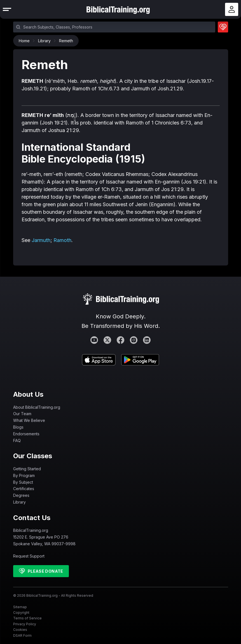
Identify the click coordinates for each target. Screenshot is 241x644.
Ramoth (62, 240)
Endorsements (26, 434)
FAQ (17, 440)
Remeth (66, 41)
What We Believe (29, 420)
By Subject (23, 482)
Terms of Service (27, 618)
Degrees (21, 495)
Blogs (18, 427)
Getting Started (27, 469)
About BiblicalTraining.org (37, 407)
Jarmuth (41, 240)
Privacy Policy (25, 624)
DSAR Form (22, 635)
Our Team (22, 414)
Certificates (24, 489)
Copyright (21, 613)
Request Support (29, 556)
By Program (24, 475)
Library (46, 41)
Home (26, 41)
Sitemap (20, 607)
